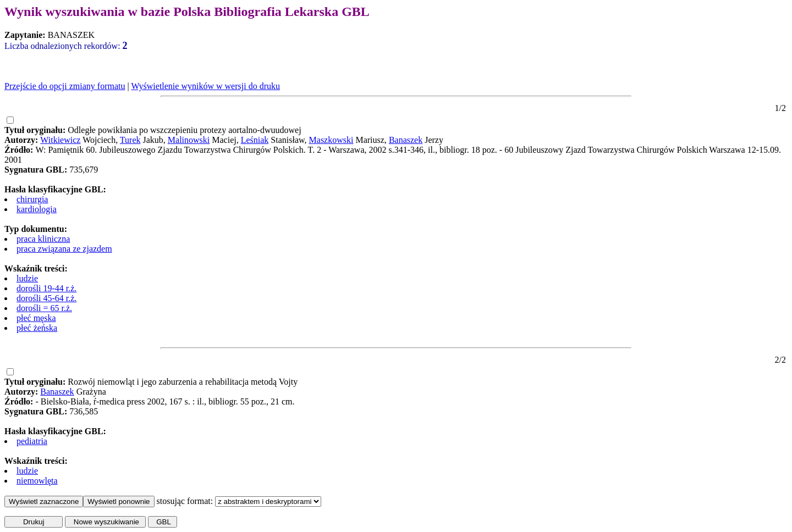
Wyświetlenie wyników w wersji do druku (205, 86)
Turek (130, 140)
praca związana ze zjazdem (64, 249)
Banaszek (406, 140)
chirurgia (32, 199)
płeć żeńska (37, 328)
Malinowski (189, 140)
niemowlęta (37, 481)
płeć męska (36, 318)
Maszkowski (331, 140)
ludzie (27, 278)
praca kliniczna (43, 239)
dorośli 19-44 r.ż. (46, 288)
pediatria (32, 441)
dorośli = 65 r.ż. (44, 308)
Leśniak (255, 140)
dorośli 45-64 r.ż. (46, 298)
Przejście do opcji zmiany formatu (65, 86)
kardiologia (37, 209)
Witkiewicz (60, 140)
